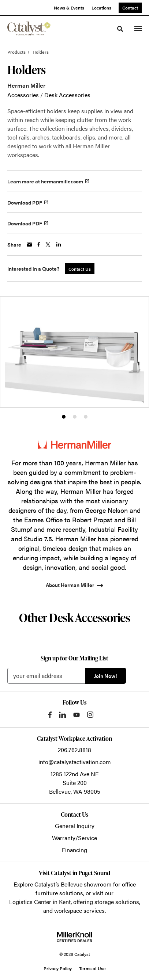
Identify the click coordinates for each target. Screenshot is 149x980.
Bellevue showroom (86, 884)
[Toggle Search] (120, 29)
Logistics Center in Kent (40, 902)
